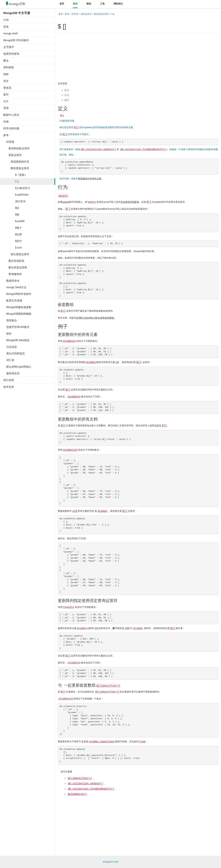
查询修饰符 (13, 274)
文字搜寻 (9, 47)
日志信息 (10, 347)
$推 (11, 215)
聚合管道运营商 (15, 267)
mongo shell (10, 33)
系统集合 (10, 320)
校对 (7, 334)
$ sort (13, 248)
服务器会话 (11, 373)
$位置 (13, 234)
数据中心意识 (11, 115)
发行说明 (9, 380)
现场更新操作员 (16, 162)
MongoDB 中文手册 (17, 13)
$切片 (13, 241)
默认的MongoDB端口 (17, 367)
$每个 (13, 228)
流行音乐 (14, 201)
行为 (67, 95)
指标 (6, 74)
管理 (6, 108)
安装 (6, 27)
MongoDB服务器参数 (17, 307)
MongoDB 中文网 (111, 862)
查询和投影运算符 (16, 148)
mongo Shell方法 (15, 287)
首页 (62, 4)
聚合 (6, 61)
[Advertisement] (28, 442)
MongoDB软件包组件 (17, 294)
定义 (67, 90)
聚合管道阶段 (14, 261)
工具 (102, 4)
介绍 (6, 20)
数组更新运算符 (16, 168)
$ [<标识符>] (17, 188)
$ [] (11, 181)
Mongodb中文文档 (18, 4)
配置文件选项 (13, 301)
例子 (67, 100)
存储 (6, 122)
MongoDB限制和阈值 (17, 314)
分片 (6, 101)
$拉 (11, 208)
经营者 (9, 142)
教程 (75, 4)
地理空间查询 (11, 54)
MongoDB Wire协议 (16, 340)
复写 (6, 95)
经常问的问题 (11, 128)
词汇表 (9, 360)
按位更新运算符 (16, 254)
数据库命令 (11, 281)
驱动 (89, 4)
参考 (6, 135)
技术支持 (9, 387)
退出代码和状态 (14, 353)
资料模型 (9, 67)
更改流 (7, 88)
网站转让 (118, 4)
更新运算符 (13, 155)
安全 (6, 81)
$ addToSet (16, 195)
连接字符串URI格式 (16, 327)
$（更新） (15, 175)
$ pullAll (14, 221)
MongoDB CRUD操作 (16, 40)
